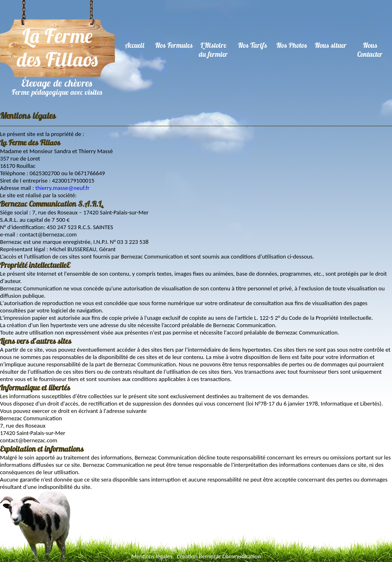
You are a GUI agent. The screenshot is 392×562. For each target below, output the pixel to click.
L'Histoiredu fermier (213, 50)
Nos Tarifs (253, 45)
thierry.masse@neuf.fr (62, 188)
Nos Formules (174, 45)
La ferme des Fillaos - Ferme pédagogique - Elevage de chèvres (58, 48)
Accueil (135, 45)
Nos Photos (292, 45)
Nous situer (331, 45)
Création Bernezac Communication (219, 556)
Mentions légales (152, 556)
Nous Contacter (370, 50)
